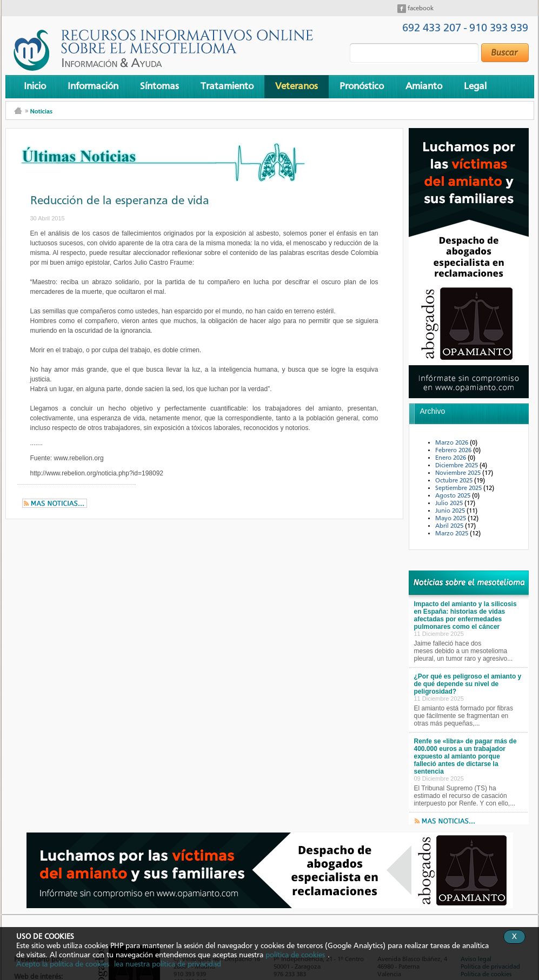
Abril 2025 (450, 526)
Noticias (41, 111)
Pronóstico (362, 86)
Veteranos (297, 86)
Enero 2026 (451, 458)
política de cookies (295, 955)
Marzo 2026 (453, 443)
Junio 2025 (451, 511)
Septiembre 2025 (459, 488)
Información (93, 86)
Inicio (35, 86)
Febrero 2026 (454, 451)
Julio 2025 (450, 504)
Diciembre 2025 (457, 466)
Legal (475, 86)
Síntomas (159, 86)
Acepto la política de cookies (63, 964)
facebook (420, 9)
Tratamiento (227, 86)
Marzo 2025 (453, 534)
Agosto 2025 (454, 496)
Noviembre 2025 (459, 473)
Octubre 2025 (455, 481)
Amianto (424, 86)
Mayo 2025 (451, 519)
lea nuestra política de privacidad (168, 964)
